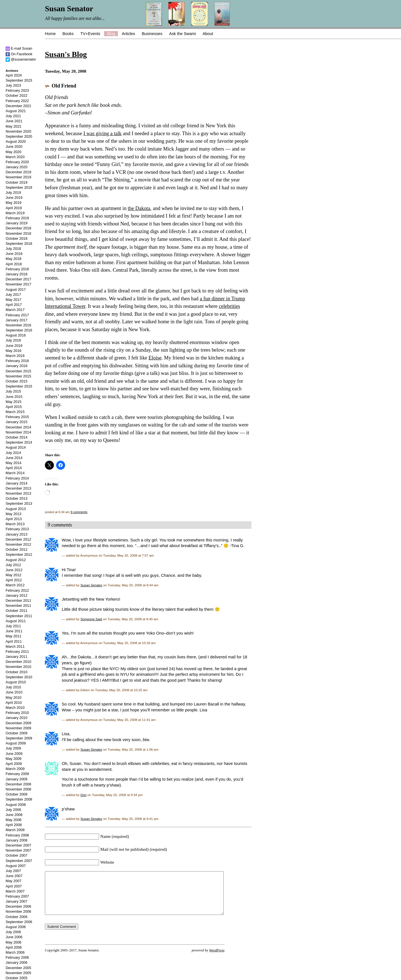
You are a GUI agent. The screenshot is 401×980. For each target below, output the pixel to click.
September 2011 (19, 616)
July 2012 (13, 565)
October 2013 (17, 498)
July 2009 (13, 748)
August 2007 (16, 866)
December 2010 (18, 662)
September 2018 (19, 244)
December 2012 (18, 539)
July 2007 (13, 871)
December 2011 (18, 600)
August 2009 (16, 743)
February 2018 (17, 269)
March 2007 (15, 891)
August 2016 (16, 335)
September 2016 (19, 330)
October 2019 (17, 182)
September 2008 (19, 799)
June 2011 (14, 631)
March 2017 (15, 310)
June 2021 (14, 121)
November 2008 (18, 789)
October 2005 (17, 978)
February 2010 (17, 713)
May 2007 (13, 881)
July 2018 (13, 249)
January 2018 (17, 274)
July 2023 (13, 85)
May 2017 (13, 300)
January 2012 (17, 595)
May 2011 (13, 636)
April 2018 (14, 264)
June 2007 (14, 876)
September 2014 (19, 442)
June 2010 (14, 692)
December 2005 (18, 968)
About (208, 34)
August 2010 (16, 682)
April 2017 (14, 305)
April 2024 (14, 75)
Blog (111, 34)
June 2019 (14, 198)
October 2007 (17, 855)
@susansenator (21, 59)
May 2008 (13, 820)
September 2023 (19, 80)
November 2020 (18, 131)
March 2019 (15, 213)
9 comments (79, 512)
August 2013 (16, 509)
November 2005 (18, 973)
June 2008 (14, 815)
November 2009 (18, 728)
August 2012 (16, 560)
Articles (128, 34)
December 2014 (18, 427)
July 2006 (13, 932)
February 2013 (17, 529)
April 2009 (14, 764)
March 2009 (15, 769)
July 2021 (13, 116)
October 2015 (17, 381)
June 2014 (14, 458)
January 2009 (17, 779)
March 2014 (15, 473)
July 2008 (13, 810)
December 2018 (18, 228)
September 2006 (19, 922)
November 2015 (18, 376)
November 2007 (18, 850)
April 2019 (14, 208)
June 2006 (14, 937)
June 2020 (14, 147)
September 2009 (19, 738)
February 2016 (17, 361)
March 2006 (15, 952)
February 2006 (17, 957)
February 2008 (17, 835)
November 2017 (18, 284)
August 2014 (16, 447)
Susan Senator (91, 585)
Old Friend (64, 86)
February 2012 (17, 590)
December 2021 (18, 106)
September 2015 (19, 386)
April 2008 (14, 825)
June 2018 (14, 254)
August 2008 (16, 805)
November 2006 (18, 911)
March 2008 (15, 830)
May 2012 (13, 575)
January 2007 (17, 901)
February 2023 (17, 90)
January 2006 (17, 962)
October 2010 (17, 672)
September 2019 (19, 187)
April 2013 (14, 519)
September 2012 (19, 554)
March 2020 (15, 157)
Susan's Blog (66, 54)
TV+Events (90, 34)
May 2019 (13, 203)
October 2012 (17, 549)
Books (68, 34)
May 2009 (13, 759)
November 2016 (18, 325)
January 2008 (17, 840)
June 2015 (14, 397)
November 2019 (18, 177)
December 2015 (18, 371)
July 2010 (13, 687)
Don (84, 795)
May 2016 (13, 351)
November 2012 (18, 544)
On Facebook (19, 54)
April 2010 (14, 703)
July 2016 (13, 340)
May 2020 (13, 152)
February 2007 (17, 896)
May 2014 (13, 463)
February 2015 (17, 417)
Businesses (152, 34)
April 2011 (14, 641)
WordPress (217, 959)
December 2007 (18, 845)
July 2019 (13, 192)
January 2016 (17, 366)
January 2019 (17, 223)
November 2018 (18, 233)
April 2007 (14, 886)
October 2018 (17, 238)
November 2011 (18, 606)
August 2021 (16, 111)
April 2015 (14, 407)
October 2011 (17, 611)
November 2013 (18, 493)
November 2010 (18, 667)
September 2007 (19, 861)
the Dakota (139, 208)
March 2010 (15, 708)
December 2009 (18, 723)
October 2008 (17, 794)
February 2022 (17, 101)
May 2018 (13, 259)
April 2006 (14, 947)
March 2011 (15, 646)
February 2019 (17, 218)
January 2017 (17, 320)
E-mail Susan (19, 48)
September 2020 (19, 136)
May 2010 (13, 697)
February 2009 (17, 774)
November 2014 (18, 432)
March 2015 (15, 412)
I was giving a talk (102, 133)
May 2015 (13, 402)
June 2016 (14, 346)
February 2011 (17, 652)
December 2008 (18, 784)
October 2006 (17, 917)
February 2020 (17, 162)
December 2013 (18, 488)
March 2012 (15, 585)
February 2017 (17, 315)
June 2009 (14, 754)
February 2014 (17, 478)
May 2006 (13, 942)
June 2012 (14, 570)
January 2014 (17, 483)
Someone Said (91, 619)
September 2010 (19, 677)
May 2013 (13, 514)
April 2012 (14, 580)
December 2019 (18, 172)
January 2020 (17, 167)
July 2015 (13, 391)
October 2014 (17, 437)
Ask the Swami (183, 34)
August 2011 (16, 621)
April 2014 (14, 468)
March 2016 (15, 356)
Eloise (155, 358)
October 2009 (17, 733)
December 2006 (18, 906)
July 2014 (13, 453)
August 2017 (16, 290)
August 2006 (16, 927)
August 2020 (16, 141)
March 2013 (15, 524)
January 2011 (17, 657)
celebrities (230, 306)
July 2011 (13, 626)
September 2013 (19, 503)
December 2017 (18, 279)
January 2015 (17, 422)
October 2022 (17, 95)
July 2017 (13, 295)
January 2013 (17, 534)
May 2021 (13, 126)
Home (50, 34)
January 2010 (17, 718)
